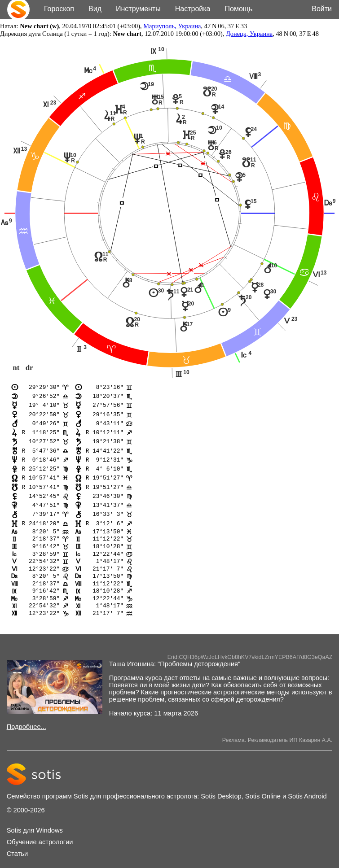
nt (16, 368)
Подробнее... (26, 735)
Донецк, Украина (249, 34)
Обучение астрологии (40, 850)
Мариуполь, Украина (172, 26)
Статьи (18, 862)
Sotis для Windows (35, 838)
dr (29, 368)
